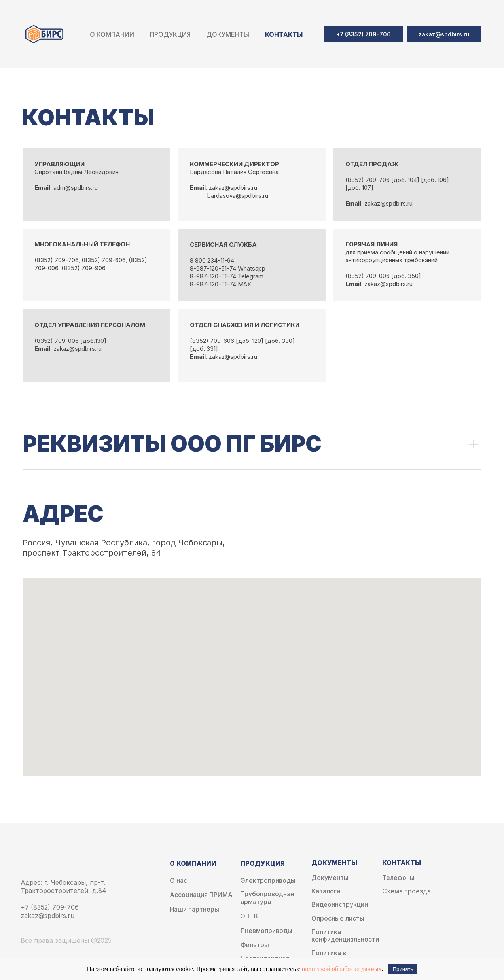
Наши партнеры (194, 909)
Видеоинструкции (340, 905)
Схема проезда (406, 891)
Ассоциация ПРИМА (201, 895)
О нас (178, 881)
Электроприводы (268, 881)
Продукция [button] (170, 34)
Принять (403, 969)
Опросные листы (338, 919)
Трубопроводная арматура (267, 898)
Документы (330, 878)
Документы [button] (228, 34)
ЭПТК (249, 916)
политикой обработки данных (342, 969)
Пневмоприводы (266, 931)
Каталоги (326, 891)
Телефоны (398, 878)
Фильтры (255, 945)
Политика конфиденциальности (345, 936)
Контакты (284, 34)
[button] (444, 34)
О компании (112, 34)
